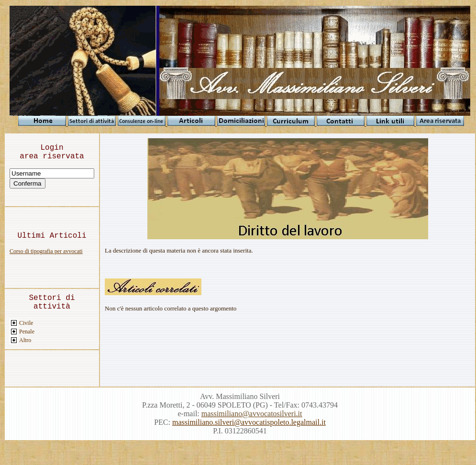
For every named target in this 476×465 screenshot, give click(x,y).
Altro (25, 340)
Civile (26, 323)
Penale (27, 332)
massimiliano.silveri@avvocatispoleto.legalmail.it (249, 422)
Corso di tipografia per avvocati (46, 251)
